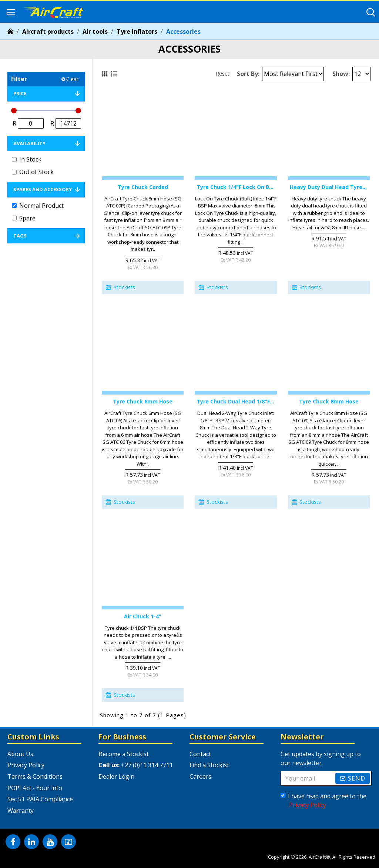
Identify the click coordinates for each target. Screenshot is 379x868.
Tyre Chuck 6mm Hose (143, 402)
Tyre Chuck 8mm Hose (329, 402)
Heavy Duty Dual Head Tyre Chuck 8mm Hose (329, 187)
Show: (341, 74)
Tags (20, 236)
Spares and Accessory (43, 189)
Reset (223, 74)
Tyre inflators (137, 31)
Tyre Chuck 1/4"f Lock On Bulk (236, 187)
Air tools (95, 31)
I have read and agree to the (323, 801)
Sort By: (248, 74)
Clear (72, 79)
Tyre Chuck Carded (143, 187)
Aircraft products (48, 31)
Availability (29, 143)
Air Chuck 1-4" (143, 616)
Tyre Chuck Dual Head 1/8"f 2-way (236, 402)
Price (20, 93)
